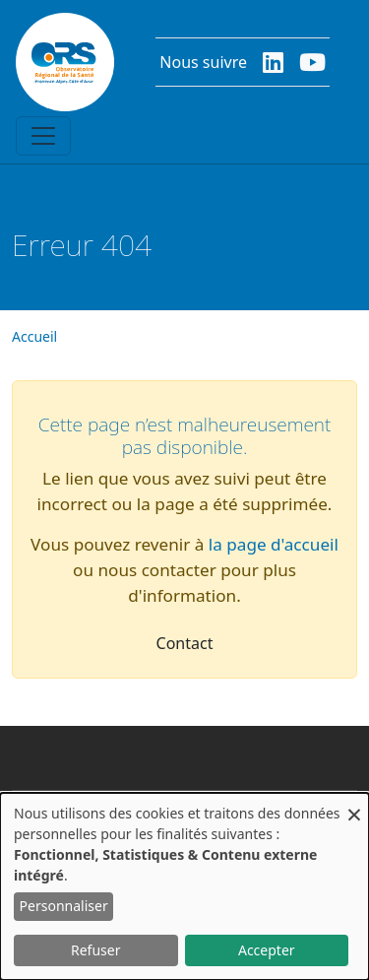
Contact (185, 643)
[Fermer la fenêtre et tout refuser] (354, 805)
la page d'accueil (274, 544)
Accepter (267, 950)
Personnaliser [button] (64, 906)
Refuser (95, 950)
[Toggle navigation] (43, 136)
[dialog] (184, 886)
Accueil (34, 336)
